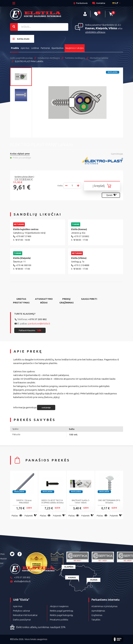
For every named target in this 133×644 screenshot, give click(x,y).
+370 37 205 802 (37, 319)
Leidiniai (35, 48)
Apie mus (25, 48)
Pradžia (15, 48)
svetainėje (46, 407)
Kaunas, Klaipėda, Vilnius (101, 28)
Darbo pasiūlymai (22, 620)
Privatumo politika (59, 620)
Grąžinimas (97, 615)
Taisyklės (96, 620)
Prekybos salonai (21, 611)
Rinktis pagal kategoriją (61, 615)
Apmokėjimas (98, 611)
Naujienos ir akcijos (75, 48)
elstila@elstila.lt (20, 582)
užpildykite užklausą (95, 32)
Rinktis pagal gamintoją (62, 611)
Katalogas (21, 39)
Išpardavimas (58, 48)
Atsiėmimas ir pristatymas (104, 606)
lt (115, 3)
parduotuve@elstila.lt (39, 324)
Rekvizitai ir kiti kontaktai (25, 615)
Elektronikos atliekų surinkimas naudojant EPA (38, 627)
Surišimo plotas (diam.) (25, 177)
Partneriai (45, 48)
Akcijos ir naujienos (59, 606)
